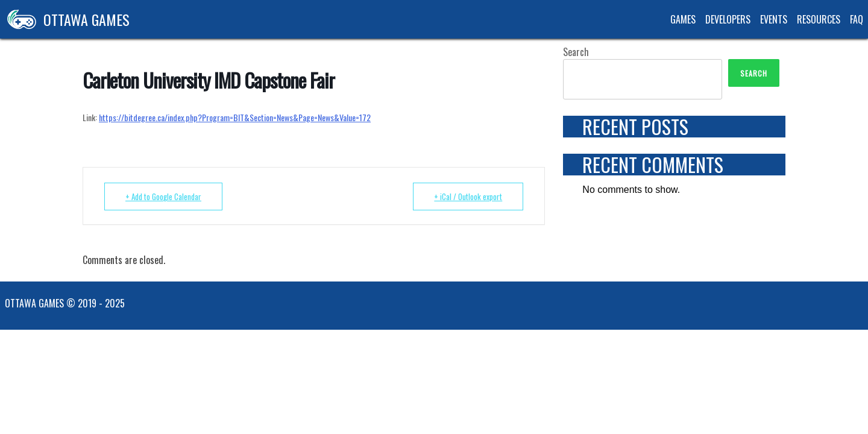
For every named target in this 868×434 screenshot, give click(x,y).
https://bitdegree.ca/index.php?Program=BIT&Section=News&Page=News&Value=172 (235, 117)
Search (576, 52)
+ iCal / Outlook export (468, 197)
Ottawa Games (65, 19)
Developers (728, 19)
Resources (819, 19)
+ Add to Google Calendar (163, 197)
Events (774, 19)
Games (683, 19)
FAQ (857, 19)
